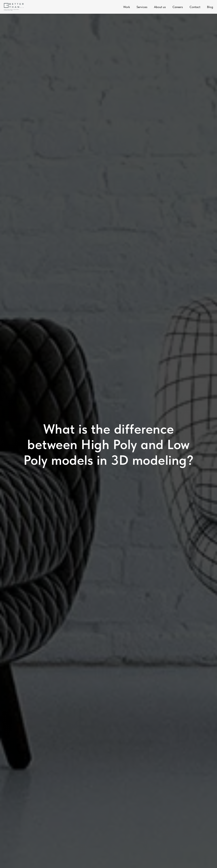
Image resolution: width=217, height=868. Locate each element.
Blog (210, 7)
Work (127, 7)
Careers (178, 7)
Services (142, 7)
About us (160, 7)
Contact (195, 7)
